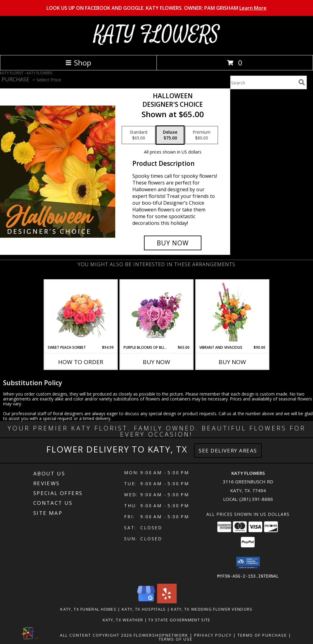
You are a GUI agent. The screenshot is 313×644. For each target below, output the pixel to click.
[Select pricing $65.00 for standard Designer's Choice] (138, 135)
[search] (302, 82)
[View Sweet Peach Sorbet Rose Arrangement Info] (81, 312)
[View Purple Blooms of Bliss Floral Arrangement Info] (157, 313)
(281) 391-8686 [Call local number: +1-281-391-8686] (256, 499)
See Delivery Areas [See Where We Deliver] (228, 450)
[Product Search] (263, 82)
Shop (78, 63)
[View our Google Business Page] (146, 601)
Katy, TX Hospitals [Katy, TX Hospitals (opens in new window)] (144, 609)
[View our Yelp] (167, 601)
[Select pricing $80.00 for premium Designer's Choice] (202, 135)
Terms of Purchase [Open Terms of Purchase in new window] (262, 635)
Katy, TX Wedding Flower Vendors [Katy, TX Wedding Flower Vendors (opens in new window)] (212, 609)
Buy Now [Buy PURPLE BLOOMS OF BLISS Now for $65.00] (156, 362)
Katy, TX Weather (123, 620)
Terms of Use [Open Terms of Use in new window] (176, 639)
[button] (248, 563)
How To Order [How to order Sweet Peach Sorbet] (81, 362)
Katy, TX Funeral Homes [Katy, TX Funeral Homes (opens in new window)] (88, 609)
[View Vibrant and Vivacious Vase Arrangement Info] (232, 312)
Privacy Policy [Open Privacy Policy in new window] (213, 635)
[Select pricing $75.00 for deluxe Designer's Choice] (170, 135)
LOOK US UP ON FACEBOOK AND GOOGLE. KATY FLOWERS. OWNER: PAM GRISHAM (156, 8)
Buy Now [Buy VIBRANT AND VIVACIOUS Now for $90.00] (232, 362)
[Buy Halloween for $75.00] (173, 243)
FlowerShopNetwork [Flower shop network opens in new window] (161, 635)
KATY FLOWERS (157, 35)
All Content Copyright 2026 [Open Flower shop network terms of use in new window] (96, 635)
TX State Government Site (179, 620)
